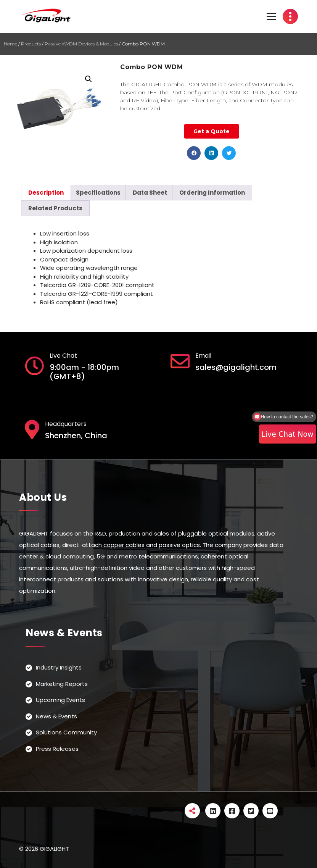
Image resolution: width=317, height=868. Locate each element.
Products (31, 44)
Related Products (55, 208)
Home (10, 44)
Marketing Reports (62, 684)
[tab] (46, 193)
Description (46, 193)
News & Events (56, 716)
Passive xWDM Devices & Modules (81, 44)
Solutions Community (66, 732)
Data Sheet (150, 193)
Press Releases (57, 749)
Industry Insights (59, 667)
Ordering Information (212, 193)
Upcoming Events (60, 700)
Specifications (98, 193)
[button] (194, 153)
